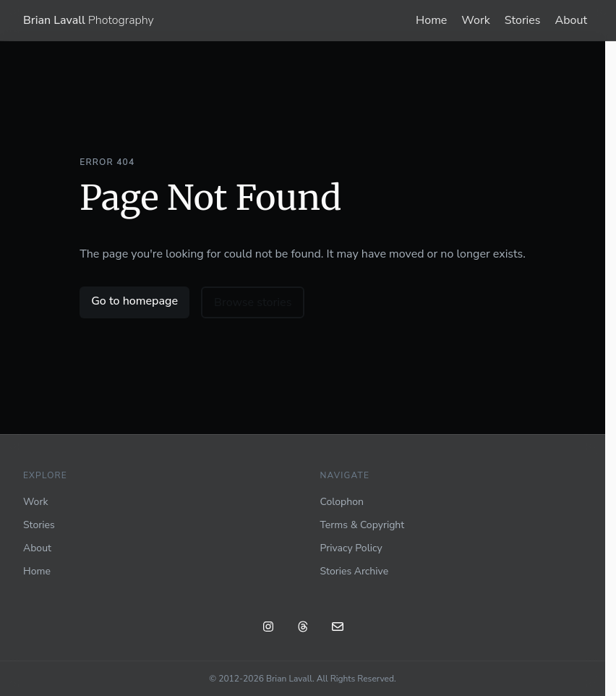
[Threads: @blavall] (303, 629)
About (571, 20)
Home (431, 20)
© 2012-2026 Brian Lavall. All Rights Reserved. (302, 679)
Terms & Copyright (363, 525)
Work (475, 20)
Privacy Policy (351, 548)
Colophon (342, 502)
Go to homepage (134, 301)
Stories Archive (355, 571)
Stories (523, 20)
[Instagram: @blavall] (268, 629)
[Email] (338, 629)
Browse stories (253, 302)
